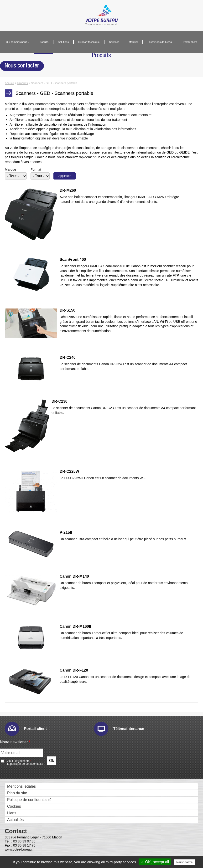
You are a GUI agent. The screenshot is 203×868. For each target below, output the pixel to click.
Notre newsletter (15, 742)
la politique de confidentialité (25, 764)
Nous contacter (22, 66)
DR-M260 (68, 190)
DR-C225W (69, 472)
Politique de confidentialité (29, 800)
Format (36, 169)
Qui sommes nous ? (18, 42)
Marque (10, 169)
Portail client (190, 42)
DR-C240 (68, 358)
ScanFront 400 (73, 260)
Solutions (63, 42)
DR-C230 (60, 401)
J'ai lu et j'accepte (25, 762)
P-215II (66, 533)
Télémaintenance (129, 729)
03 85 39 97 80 (24, 841)
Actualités (15, 820)
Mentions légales (21, 786)
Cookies (14, 806)
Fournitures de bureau (160, 42)
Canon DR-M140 (74, 576)
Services (114, 42)
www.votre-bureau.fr (20, 849)
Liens (12, 813)
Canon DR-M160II (75, 627)
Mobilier (133, 42)
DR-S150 (68, 310)
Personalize (184, 862)
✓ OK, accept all (155, 862)
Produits (44, 42)
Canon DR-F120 (74, 670)
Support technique (89, 42)
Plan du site (17, 793)
